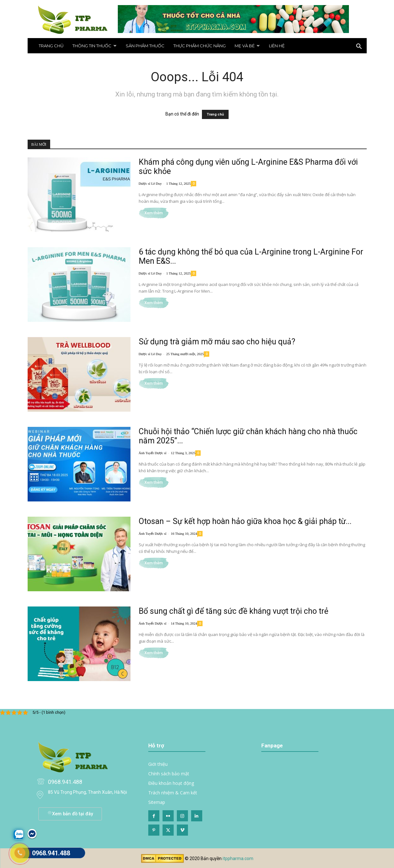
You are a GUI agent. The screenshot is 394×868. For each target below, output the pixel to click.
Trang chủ (51, 46)
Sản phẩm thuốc (145, 46)
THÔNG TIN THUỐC (94, 46)
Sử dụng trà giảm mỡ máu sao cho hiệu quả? (217, 342)
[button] (359, 47)
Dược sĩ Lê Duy (150, 183)
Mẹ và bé (247, 46)
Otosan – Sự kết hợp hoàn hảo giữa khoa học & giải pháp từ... (245, 521)
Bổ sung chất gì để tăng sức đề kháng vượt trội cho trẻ (234, 611)
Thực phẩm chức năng (200, 46)
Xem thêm (154, 213)
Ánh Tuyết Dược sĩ (153, 453)
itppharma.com (238, 858)
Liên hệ (277, 46)
